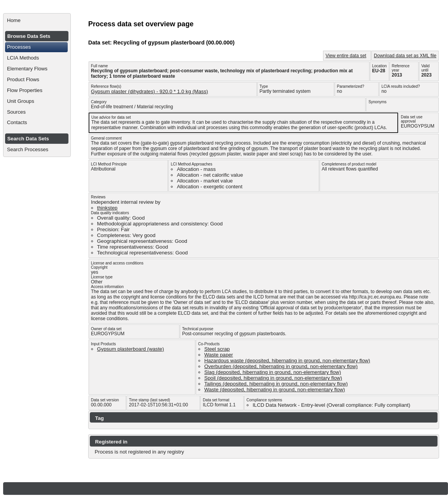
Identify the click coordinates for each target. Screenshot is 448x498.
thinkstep (107, 208)
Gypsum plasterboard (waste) (131, 349)
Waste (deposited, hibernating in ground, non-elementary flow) (275, 390)
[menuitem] (37, 20)
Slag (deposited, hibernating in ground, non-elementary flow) (273, 372)
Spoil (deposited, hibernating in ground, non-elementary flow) (273, 378)
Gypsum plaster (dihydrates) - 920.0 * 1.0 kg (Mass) (150, 91)
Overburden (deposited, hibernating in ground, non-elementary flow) (281, 366)
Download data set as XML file (405, 56)
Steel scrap (217, 349)
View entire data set (346, 56)
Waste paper (219, 355)
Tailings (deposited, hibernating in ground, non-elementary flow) (276, 384)
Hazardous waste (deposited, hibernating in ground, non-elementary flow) (287, 361)
